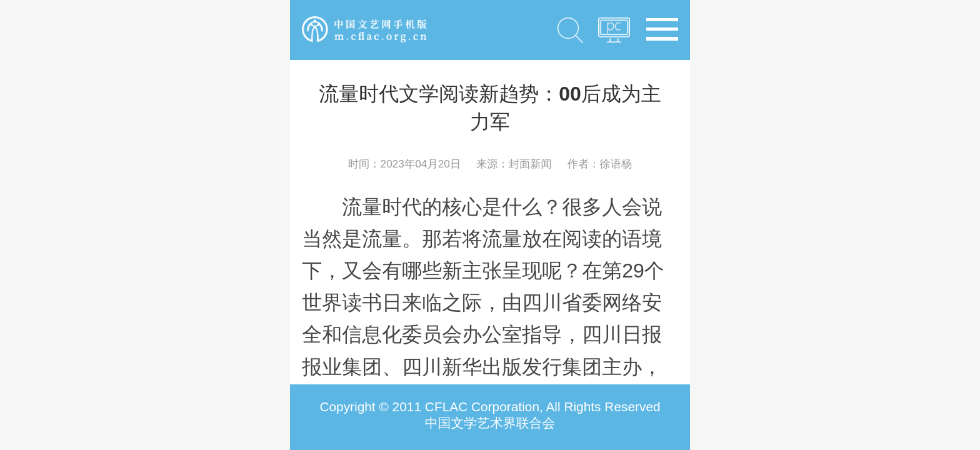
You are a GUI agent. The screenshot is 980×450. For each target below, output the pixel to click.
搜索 (571, 30)
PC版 (614, 34)
